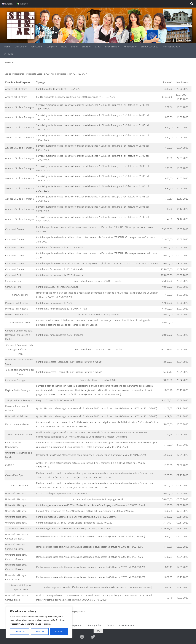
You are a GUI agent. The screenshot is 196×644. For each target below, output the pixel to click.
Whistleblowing (170, 47)
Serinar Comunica (150, 47)
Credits (110, 625)
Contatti (9, 54)
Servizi (85, 47)
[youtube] (88, 637)
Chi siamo (19, 47)
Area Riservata (127, 625)
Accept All (59, 631)
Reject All (40, 631)
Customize (20, 631)
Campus (51, 47)
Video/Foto (129, 47)
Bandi (98, 47)
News (64, 47)
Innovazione (111, 47)
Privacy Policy (95, 625)
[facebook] (82, 637)
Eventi (74, 47)
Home (7, 47)
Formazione (37, 47)
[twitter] (93, 637)
